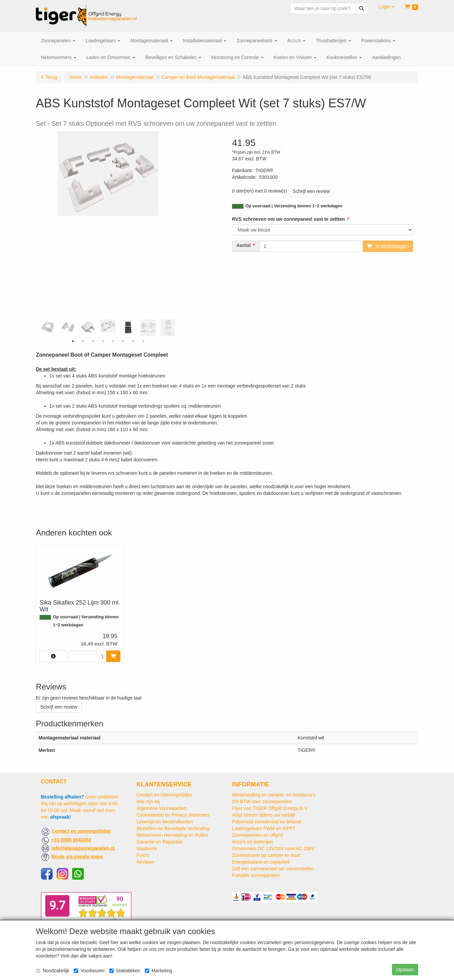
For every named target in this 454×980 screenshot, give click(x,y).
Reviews (145, 862)
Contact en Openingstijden (164, 795)
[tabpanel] (108, 326)
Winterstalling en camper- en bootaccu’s (274, 795)
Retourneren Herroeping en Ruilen (172, 835)
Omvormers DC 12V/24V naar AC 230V (273, 848)
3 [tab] (93, 341)
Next (177, 328)
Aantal (244, 245)
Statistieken (125, 971)
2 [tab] (83, 341)
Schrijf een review (311, 191)
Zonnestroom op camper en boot (266, 855)
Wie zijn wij (148, 802)
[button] (387, 7)
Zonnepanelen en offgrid (258, 835)
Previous (39, 328)
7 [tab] (133, 341)
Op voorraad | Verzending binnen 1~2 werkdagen (294, 206)
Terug (51, 77)
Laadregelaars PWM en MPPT (264, 828)
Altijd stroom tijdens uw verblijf (264, 815)
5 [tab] (113, 341)
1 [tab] (73, 341)
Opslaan (405, 970)
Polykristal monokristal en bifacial (267, 822)
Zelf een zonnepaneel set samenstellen (273, 869)
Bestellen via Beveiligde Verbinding (173, 828)
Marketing (158, 971)
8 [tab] (143, 341)
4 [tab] (103, 341)
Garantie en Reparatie (160, 842)
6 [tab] (123, 341)
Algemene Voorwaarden (161, 808)
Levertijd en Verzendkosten (165, 822)
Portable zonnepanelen (256, 875)
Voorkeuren (89, 971)
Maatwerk (147, 848)
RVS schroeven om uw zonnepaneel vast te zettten (289, 219)
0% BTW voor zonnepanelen (262, 802)
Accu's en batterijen (252, 842)
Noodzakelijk (52, 971)
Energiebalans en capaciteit (261, 862)
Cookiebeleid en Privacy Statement (173, 815)
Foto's (143, 855)
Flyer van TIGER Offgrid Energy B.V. (270, 808)
